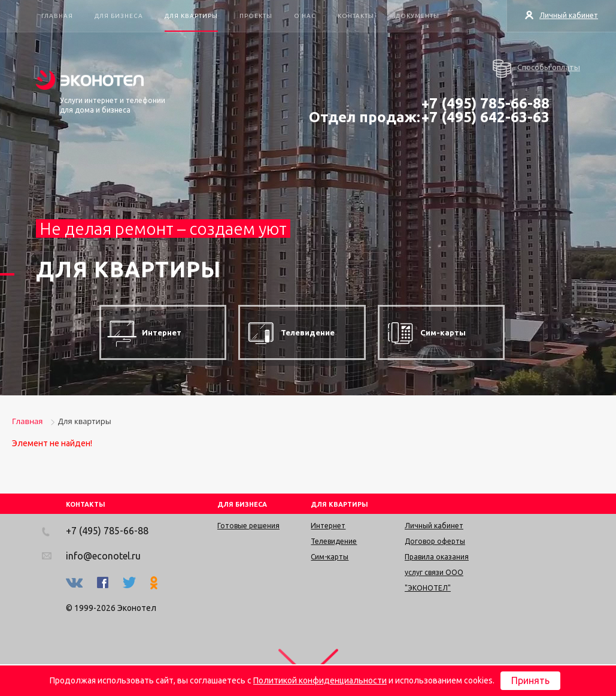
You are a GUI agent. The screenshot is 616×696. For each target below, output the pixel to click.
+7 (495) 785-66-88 (485, 103)
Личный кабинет (562, 15)
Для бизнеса (119, 16)
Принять (530, 680)
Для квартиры (191, 16)
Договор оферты (435, 541)
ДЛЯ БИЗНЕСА (242, 504)
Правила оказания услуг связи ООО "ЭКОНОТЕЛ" (437, 572)
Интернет (328, 526)
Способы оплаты (536, 69)
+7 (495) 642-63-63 (485, 117)
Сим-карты (330, 557)
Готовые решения (248, 526)
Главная (57, 16)
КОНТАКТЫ (86, 504)
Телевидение (334, 541)
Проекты (256, 16)
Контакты (356, 16)
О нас (305, 16)
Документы (418, 16)
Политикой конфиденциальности (320, 680)
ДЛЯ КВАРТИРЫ (339, 504)
